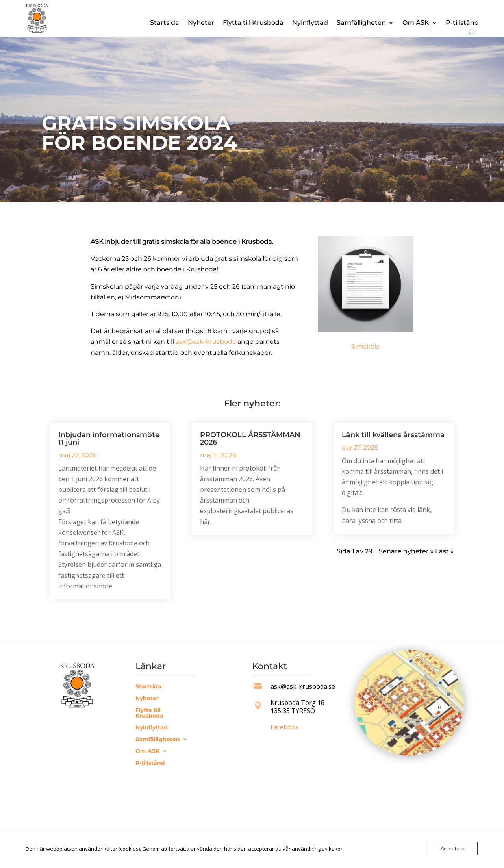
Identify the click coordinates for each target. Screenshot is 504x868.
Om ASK (416, 23)
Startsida (165, 23)
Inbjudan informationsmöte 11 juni (109, 439)
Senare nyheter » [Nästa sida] (406, 551)
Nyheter (201, 23)
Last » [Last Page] (444, 551)
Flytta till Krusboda (253, 23)
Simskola (365, 346)
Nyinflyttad (310, 23)
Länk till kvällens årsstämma (393, 435)
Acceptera (453, 848)
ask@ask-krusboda (206, 342)
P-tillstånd (462, 23)
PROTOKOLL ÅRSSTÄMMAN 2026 (250, 439)
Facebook (285, 727)
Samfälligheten (361, 23)
